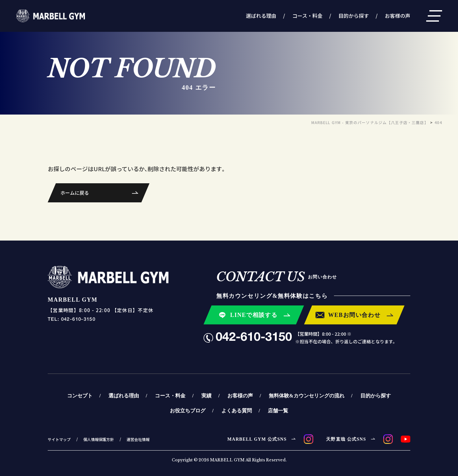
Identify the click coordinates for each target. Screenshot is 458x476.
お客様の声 (398, 16)
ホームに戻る (75, 193)
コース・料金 (307, 16)
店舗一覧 (278, 410)
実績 (206, 395)
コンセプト (80, 395)
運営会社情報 (138, 439)
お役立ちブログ (188, 410)
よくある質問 (237, 410)
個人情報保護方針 (99, 439)
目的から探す (354, 16)
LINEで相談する (254, 315)
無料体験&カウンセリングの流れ (306, 395)
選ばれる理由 (261, 16)
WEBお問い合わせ (354, 315)
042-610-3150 (254, 338)
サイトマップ (59, 439)
